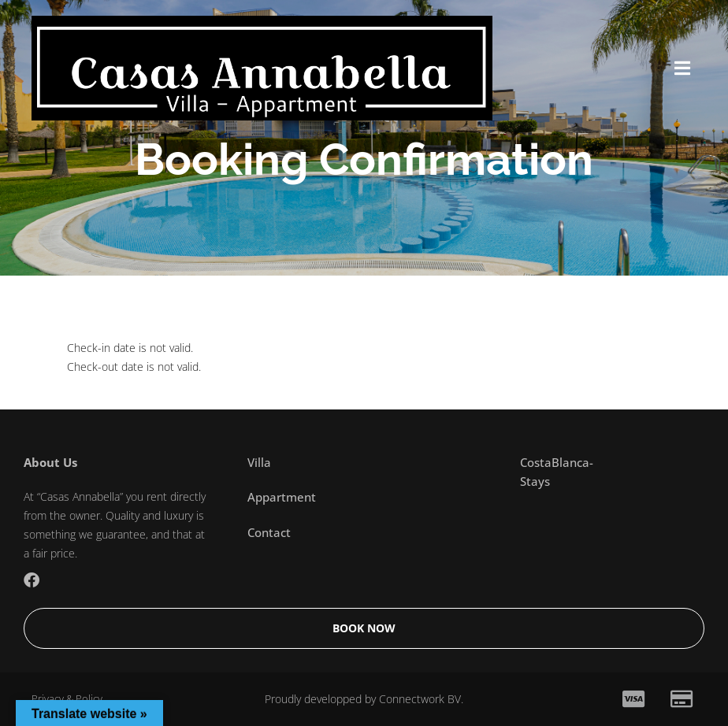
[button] (682, 68)
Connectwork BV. (421, 699)
